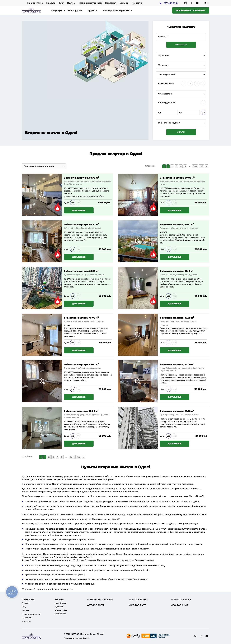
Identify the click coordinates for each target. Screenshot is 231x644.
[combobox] (181, 56)
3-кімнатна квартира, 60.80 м (81, 224)
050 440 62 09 (180, 605)
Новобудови (75, 10)
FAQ (61, 3)
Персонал (111, 3)
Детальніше (79, 210)
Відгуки (71, 3)
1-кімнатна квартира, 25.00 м (177, 411)
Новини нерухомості (90, 3)
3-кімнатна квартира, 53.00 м (81, 364)
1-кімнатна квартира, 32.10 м (177, 271)
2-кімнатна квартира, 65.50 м (81, 271)
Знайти (181, 132)
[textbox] (181, 123)
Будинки (92, 10)
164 (195, 166)
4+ (204, 84)
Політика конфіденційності (76, 638)
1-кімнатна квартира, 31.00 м (177, 224)
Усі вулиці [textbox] (163, 65)
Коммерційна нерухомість (117, 10)
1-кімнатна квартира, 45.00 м (81, 318)
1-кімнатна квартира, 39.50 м (177, 318)
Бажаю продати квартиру (191, 10)
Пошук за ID (181, 45)
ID (65, 232)
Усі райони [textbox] (164, 56)
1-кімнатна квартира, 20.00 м (81, 411)
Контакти (137, 3)
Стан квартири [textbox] (166, 94)
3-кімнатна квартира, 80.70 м (81, 178)
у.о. (204, 113)
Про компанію (35, 3)
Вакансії (124, 3)
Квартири (57, 10)
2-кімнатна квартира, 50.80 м (177, 178)
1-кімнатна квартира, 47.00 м (177, 364)
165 (201, 166)
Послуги (51, 3)
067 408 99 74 (171, 3)
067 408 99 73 (138, 605)
